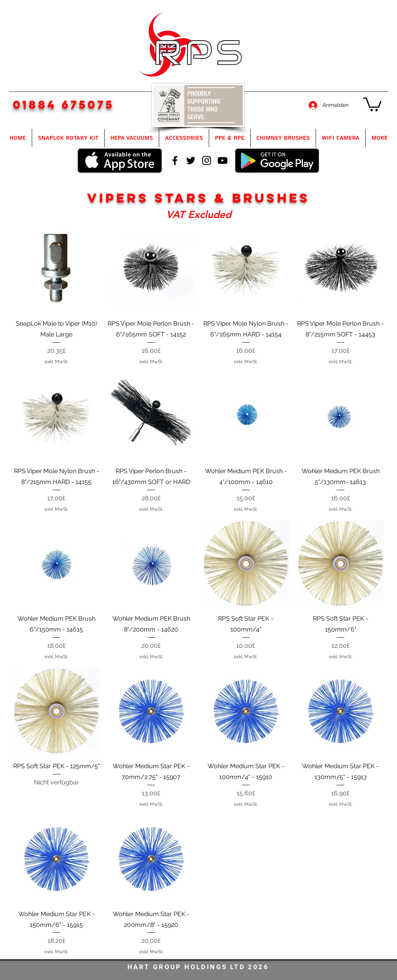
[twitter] (191, 160)
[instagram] (207, 160)
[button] (372, 104)
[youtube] (223, 160)
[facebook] (175, 160)
